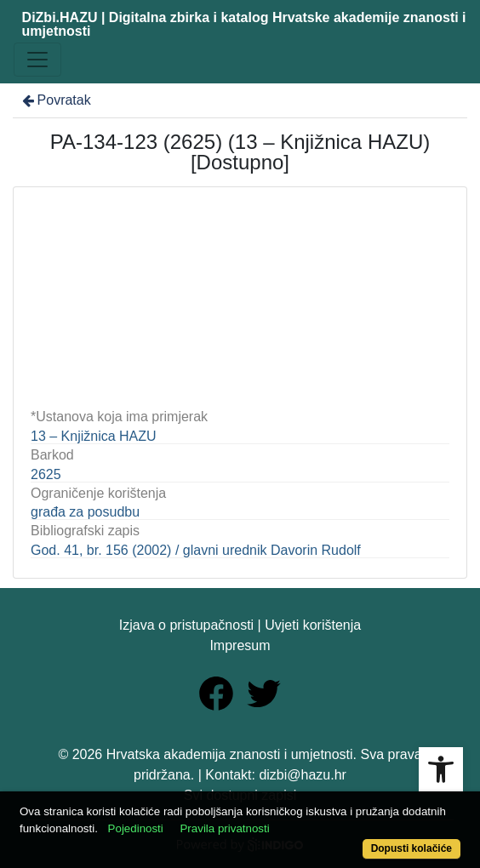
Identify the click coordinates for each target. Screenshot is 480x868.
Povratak (55, 100)
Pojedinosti (136, 828)
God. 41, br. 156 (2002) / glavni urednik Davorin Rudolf (196, 550)
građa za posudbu (85, 512)
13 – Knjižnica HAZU (94, 436)
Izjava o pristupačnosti (186, 625)
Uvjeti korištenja (313, 625)
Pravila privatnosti (224, 828)
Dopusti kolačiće (411, 848)
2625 (46, 474)
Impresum (240, 645)
